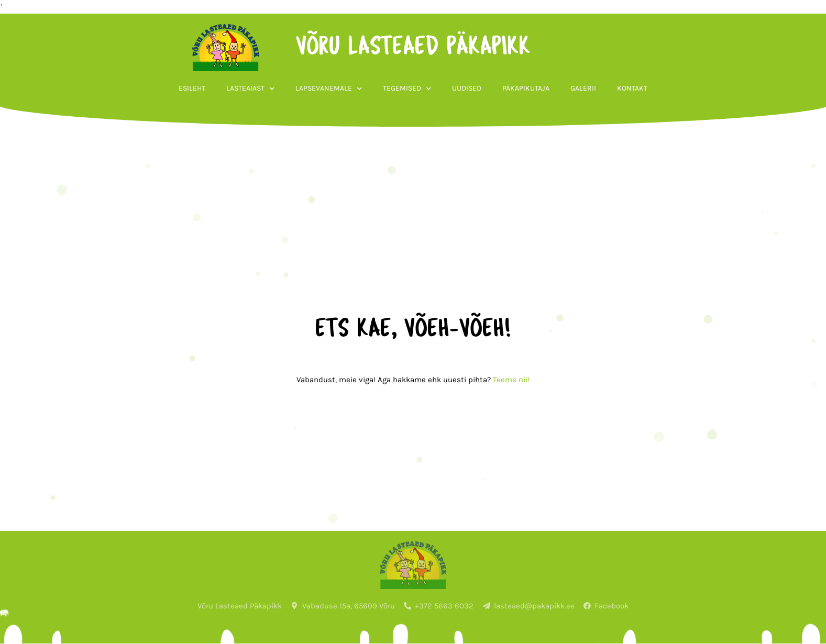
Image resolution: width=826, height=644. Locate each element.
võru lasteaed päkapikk (413, 48)
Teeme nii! (511, 380)
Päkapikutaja (526, 88)
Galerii (583, 88)
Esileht (192, 88)
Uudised (467, 88)
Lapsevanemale (329, 89)
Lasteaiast (250, 89)
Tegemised (407, 89)
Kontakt (632, 88)
